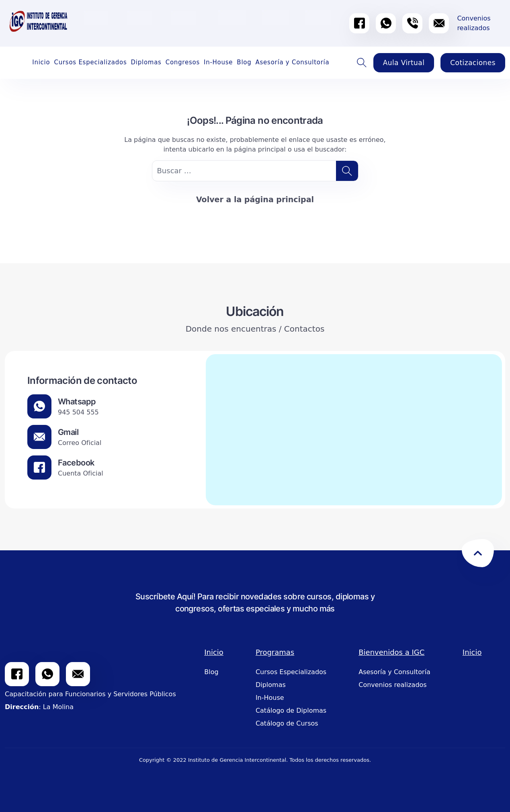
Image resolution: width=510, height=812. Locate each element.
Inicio (41, 62)
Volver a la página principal (255, 199)
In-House (218, 62)
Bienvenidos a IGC (391, 652)
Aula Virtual (404, 63)
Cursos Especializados (90, 62)
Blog (244, 62)
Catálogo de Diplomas (291, 710)
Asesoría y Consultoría (293, 62)
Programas (275, 652)
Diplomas (146, 62)
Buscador (362, 63)
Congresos (183, 62)
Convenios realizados (392, 685)
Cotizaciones (473, 63)
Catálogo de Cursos (287, 723)
